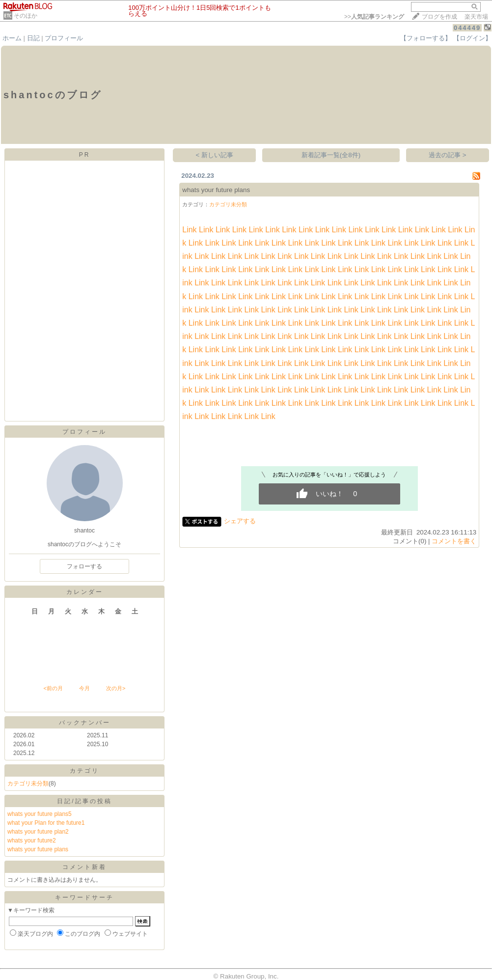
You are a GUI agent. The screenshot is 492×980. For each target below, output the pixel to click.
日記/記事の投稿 (84, 801)
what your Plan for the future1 (46, 823)
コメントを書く (454, 541)
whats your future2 (32, 840)
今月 (84, 688)
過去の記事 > (448, 155)
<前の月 (53, 688)
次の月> (116, 688)
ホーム (12, 38)
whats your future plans (38, 849)
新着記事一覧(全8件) (331, 155)
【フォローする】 (426, 38)
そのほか (26, 16)
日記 (33, 38)
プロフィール (64, 38)
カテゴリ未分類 (28, 784)
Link (189, 230)
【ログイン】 (472, 38)
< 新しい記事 (215, 155)
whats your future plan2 (38, 832)
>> (374, 17)
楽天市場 (476, 17)
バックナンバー (85, 723)
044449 (467, 28)
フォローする (84, 566)
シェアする (240, 521)
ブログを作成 (439, 17)
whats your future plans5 (40, 814)
